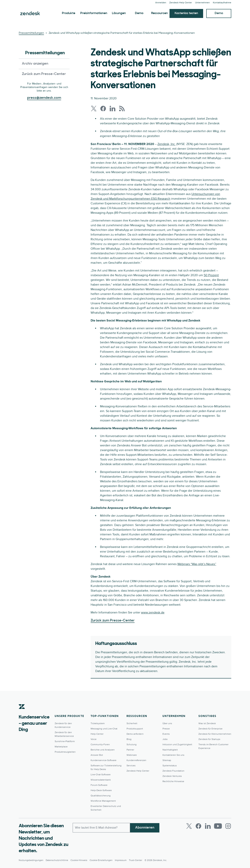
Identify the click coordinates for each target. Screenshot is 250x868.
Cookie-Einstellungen (101, 860)
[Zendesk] (22, 713)
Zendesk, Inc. (167, 144)
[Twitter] (189, 826)
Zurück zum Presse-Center (44, 74)
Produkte (69, 13)
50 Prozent (211, 275)
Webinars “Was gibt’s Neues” (197, 564)
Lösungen (119, 13)
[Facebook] (198, 826)
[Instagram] (228, 826)
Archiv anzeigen (35, 64)
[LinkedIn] (208, 826)
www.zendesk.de (153, 612)
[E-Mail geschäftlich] (101, 828)
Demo (139, 13)
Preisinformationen (94, 13)
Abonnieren (145, 827)
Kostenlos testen (186, 13)
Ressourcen (159, 13)
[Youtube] (218, 826)
